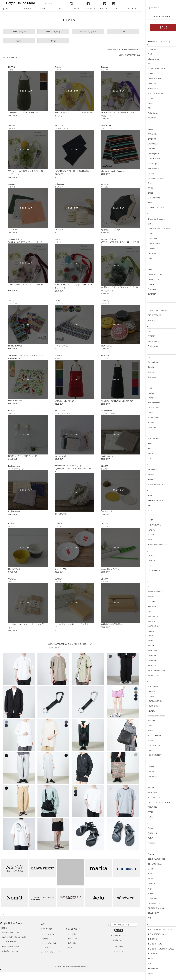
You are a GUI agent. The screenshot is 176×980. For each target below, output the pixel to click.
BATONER (148, 149)
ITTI (146, 458)
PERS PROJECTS (151, 797)
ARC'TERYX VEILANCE (153, 93)
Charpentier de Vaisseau (153, 219)
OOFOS (147, 766)
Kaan (146, 496)
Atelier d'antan (149, 113)
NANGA (147, 696)
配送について (73, 939)
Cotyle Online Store (63, 966)
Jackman (147, 475)
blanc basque (149, 164)
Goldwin (147, 367)
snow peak (148, 884)
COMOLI (147, 234)
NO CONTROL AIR (151, 736)
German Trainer (150, 362)
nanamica (148, 691)
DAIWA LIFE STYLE (151, 274)
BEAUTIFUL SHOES (152, 159)
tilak (146, 964)
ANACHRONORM (151, 79)
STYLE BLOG (131, 9)
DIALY (118, 9)
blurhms (147, 173)
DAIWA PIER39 (150, 279)
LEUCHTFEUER (150, 571)
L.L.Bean (147, 556)
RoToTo (147, 838)
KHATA (147, 520)
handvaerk (148, 393)
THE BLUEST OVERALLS (154, 934)
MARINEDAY (149, 606)
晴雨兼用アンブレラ (110, 230)
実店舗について (118, 940)
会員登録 (45, 939)
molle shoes (148, 660)
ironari (146, 444)
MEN (44, 9)
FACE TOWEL (61, 346)
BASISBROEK (149, 144)
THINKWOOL (149, 954)
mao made (148, 602)
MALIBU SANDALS (151, 592)
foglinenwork (61, 456)
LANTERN (148, 561)
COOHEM (148, 248)
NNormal (147, 731)
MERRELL (148, 636)
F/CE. (146, 331)
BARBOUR (148, 139)
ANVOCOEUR (149, 88)
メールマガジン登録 (49, 943)
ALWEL (147, 74)
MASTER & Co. (150, 626)
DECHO (147, 284)
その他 (70, 948)
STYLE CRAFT (150, 913)
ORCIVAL (148, 771)
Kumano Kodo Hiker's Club (154, 545)
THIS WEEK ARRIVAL (160, 17)
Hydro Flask (148, 427)
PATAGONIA (149, 792)
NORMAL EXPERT (151, 755)
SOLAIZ (147, 894)
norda (146, 750)
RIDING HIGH (149, 833)
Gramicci (147, 372)
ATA (146, 108)
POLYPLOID (149, 807)
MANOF (147, 597)
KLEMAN (147, 535)
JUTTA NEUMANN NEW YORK (155, 484)
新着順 (138, 49)
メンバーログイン (48, 934)
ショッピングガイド (73, 929)
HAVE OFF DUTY (150, 408)
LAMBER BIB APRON (65, 401)
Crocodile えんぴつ (110, 569)
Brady (146, 183)
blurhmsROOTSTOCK (152, 178)
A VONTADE (149, 49)
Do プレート (107, 511)
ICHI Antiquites (149, 439)
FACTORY (148, 336)
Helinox (147, 413)
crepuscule (148, 253)
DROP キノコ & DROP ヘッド (23, 456)
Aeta (146, 64)
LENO (146, 566)
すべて (5, 9)
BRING (147, 193)
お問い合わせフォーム (10, 951)
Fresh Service (149, 346)
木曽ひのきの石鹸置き (111, 624)
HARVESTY (148, 398)
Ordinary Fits (149, 776)
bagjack (147, 129)
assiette (147, 103)
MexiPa (147, 641)
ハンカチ (13, 230)
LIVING (57, 648)
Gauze (147, 357)
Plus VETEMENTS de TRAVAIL (155, 802)
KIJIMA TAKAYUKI (151, 525)
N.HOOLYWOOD (150, 686)
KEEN (146, 510)
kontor (146, 540)
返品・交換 (72, 943)
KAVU (146, 505)
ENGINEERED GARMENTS (154, 310)
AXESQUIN (148, 118)
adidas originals (150, 59)
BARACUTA (148, 134)
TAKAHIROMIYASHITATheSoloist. (156, 929)
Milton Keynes (149, 651)
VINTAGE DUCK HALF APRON (23, 112)
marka (146, 611)
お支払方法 (72, 934)
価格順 (131, 49)
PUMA (147, 817)
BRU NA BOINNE (150, 198)
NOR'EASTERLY (150, 745)
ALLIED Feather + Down (153, 69)
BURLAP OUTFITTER (152, 208)
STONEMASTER (150, 903)
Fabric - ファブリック (53, 32)
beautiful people (150, 154)
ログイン (48, 3)
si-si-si (146, 874)
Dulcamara (148, 289)
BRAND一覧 (91, 9)
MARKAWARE (149, 616)
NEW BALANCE (150, 706)
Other (123, 32)
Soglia (146, 889)
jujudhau (147, 479)
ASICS (147, 98)
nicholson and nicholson (153, 716)
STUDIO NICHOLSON (152, 908)
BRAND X (148, 188)
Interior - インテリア (88, 32)
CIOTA (147, 224)
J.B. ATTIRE (148, 470)
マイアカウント (47, 948)
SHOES (60, 9)
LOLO (146, 576)
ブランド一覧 (118, 947)
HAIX (146, 388)
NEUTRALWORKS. (151, 701)
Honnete (147, 423)
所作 (146, 918)
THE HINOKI (149, 939)
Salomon (147, 854)
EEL (146, 305)
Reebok (147, 828)
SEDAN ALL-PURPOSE (153, 859)
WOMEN (27, 9)
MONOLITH (148, 665)
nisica (146, 726)
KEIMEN (147, 515)
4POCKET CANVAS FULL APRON (117, 401)
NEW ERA (148, 711)
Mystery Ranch (149, 675)
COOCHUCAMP (150, 244)
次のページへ (88, 644)
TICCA (147, 959)
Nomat (147, 740)
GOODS (76, 9)
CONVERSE (149, 239)
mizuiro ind (148, 656)
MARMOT (148, 621)
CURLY (147, 258)
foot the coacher (150, 341)
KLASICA (148, 530)
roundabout (148, 843)
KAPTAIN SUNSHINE (152, 500)
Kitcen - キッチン (19, 32)
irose (146, 449)
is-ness (147, 453)
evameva (147, 320)
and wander (148, 84)
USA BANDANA (16, 401)
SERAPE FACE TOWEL (112, 171)
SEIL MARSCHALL (151, 864)
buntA (146, 203)
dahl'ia (146, 269)
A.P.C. (146, 54)
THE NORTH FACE (151, 944)
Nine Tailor (148, 721)
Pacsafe (147, 787)
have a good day (150, 403)
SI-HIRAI (147, 869)
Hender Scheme (150, 418)
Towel (19, 41)
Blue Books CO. (150, 168)
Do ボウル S (14, 569)
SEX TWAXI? (107, 346)
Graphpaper (148, 377)
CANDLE (59, 230)
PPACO (147, 812)
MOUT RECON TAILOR (153, 670)
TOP (51, 648)
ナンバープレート (63, 569)
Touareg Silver (149, 969)
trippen (147, 974)
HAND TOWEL (15, 346)
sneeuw (147, 879)
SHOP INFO (105, 9)
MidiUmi (147, 646)
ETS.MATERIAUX (151, 315)
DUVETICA (148, 294)
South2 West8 (149, 898)
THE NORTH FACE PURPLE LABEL (157, 949)
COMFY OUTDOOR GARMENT (155, 229)
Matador (147, 631)
